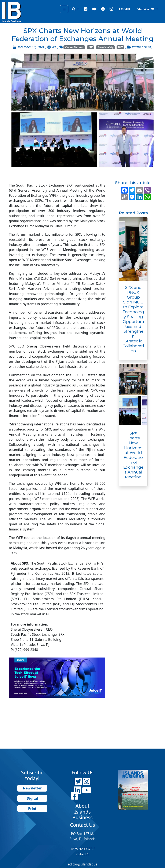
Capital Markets (74, 47)
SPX (90, 47)
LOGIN (124, 9)
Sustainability (105, 47)
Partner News (141, 47)
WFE (120, 47)
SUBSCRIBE (146, 9)
